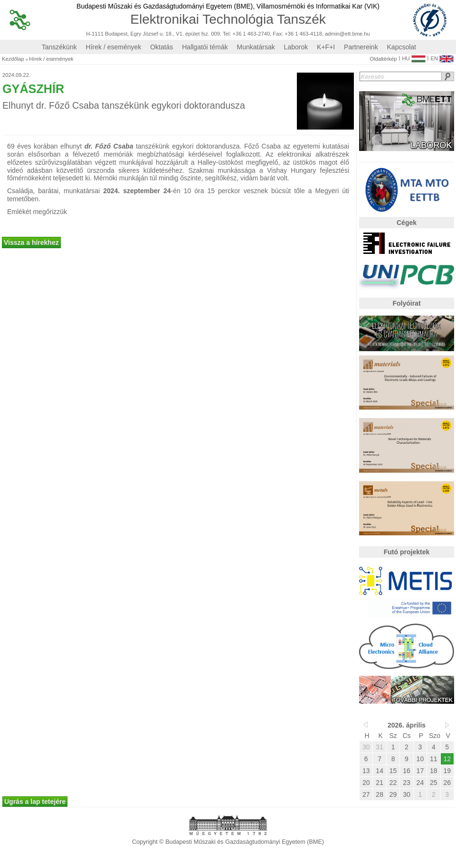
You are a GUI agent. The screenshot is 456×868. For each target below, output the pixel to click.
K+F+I (326, 47)
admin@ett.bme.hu (347, 34)
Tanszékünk (59, 47)
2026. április (407, 725)
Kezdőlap (13, 59)
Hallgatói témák (205, 47)
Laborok (296, 47)
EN (442, 56)
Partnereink (361, 47)
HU (413, 56)
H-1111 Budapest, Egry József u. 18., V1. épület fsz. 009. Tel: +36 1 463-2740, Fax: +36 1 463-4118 (204, 34)
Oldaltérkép (383, 59)
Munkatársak (256, 47)
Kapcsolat (402, 47)
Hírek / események (114, 47)
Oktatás (161, 47)
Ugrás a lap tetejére (35, 802)
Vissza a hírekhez (31, 243)
